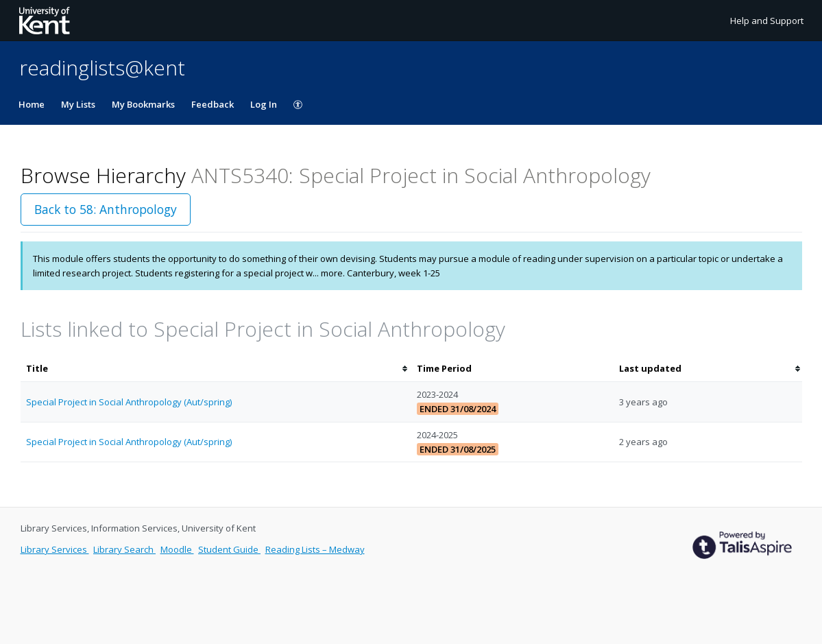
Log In (264, 104)
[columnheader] (216, 369)
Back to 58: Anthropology (106, 209)
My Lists (78, 104)
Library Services (55, 549)
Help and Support (767, 21)
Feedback (213, 104)
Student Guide (229, 549)
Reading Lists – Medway (315, 549)
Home (32, 104)
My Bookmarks (143, 104)
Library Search (124, 549)
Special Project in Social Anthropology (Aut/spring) (129, 402)
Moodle (177, 549)
